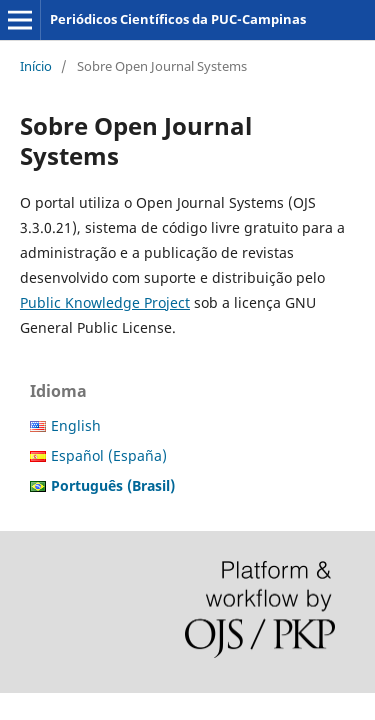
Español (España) (109, 455)
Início (36, 66)
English (76, 425)
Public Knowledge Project (105, 302)
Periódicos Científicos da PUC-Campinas (178, 19)
